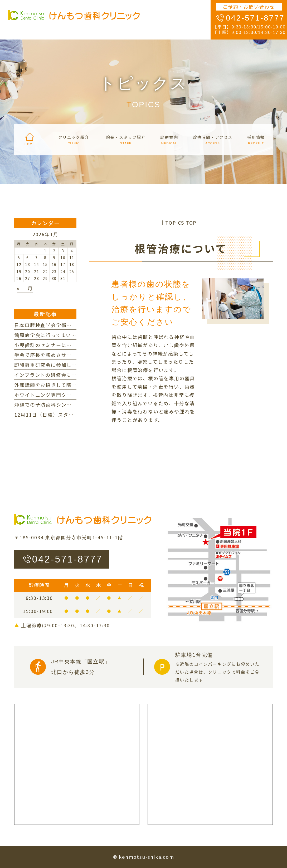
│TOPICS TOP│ (181, 223)
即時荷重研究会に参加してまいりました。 (64, 365)
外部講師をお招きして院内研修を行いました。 (69, 385)
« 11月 (25, 288)
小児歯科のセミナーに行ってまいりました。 (66, 345)
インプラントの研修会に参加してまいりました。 (71, 375)
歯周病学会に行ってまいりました (53, 335)
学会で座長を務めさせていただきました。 (64, 355)
